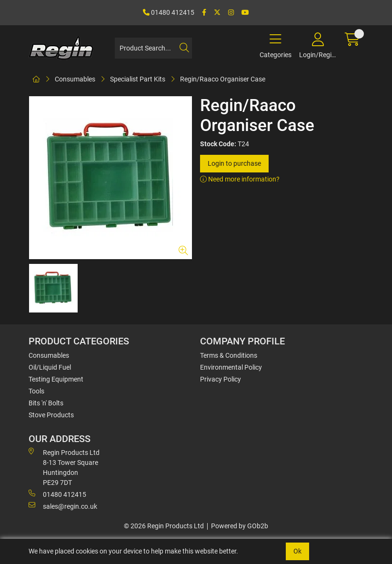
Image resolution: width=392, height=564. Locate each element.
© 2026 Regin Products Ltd (164, 526)
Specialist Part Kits (138, 79)
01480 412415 (169, 12)
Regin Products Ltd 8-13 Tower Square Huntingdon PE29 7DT (64, 467)
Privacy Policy (221, 379)
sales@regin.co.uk (63, 506)
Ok (297, 551)
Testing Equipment (56, 379)
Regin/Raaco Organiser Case (223, 79)
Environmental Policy (231, 367)
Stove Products (51, 415)
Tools (36, 391)
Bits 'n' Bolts (46, 403)
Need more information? (240, 179)
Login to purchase (234, 163)
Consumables (75, 79)
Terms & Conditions (229, 355)
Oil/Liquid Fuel (50, 367)
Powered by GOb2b (240, 526)
